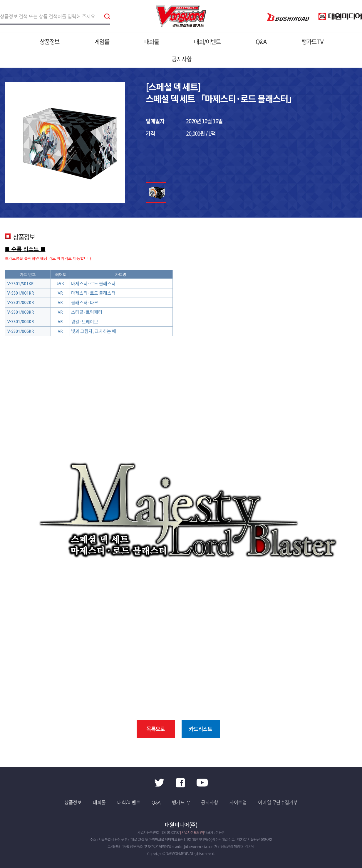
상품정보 (50, 42)
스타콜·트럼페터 (87, 312)
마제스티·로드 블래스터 (93, 283)
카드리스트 (201, 729)
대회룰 (152, 42)
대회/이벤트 (207, 42)
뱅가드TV (181, 802)
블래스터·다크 (85, 303)
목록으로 (156, 729)
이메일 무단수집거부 (278, 802)
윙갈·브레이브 (85, 322)
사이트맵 (238, 802)
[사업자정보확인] (192, 832)
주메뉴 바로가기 (0, 0)
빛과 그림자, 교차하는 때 (94, 331)
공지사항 (181, 59)
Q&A (261, 42)
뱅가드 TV (312, 42)
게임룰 (102, 42)
